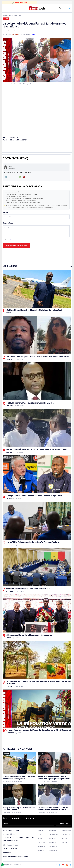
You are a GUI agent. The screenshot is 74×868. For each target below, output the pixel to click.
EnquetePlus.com (67, 830)
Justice (8, 313)
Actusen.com (42, 846)
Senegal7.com (53, 838)
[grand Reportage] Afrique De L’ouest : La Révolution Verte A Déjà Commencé (39, 730)
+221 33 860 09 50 (10, 841)
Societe (9, 359)
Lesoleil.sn (41, 834)
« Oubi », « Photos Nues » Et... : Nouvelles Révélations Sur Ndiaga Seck (34, 310)
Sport (9, 498)
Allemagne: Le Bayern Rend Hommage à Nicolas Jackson (30, 635)
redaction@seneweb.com (18, 857)
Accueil (5, 15)
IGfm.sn (40, 838)
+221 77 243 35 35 (10, 837)
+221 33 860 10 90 (26, 837)
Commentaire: (36, 232)
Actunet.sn (41, 850)
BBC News (64, 838)
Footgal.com (42, 842)
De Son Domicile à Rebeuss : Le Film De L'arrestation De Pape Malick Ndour (37, 449)
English (34, 34)
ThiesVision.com (53, 834)
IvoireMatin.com (66, 834)
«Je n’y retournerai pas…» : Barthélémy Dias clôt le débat (19, 809)
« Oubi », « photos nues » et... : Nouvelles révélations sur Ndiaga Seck (19, 777)
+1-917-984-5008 (10, 848)
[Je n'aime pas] (25, 177)
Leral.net (40, 830)
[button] (10, 177)
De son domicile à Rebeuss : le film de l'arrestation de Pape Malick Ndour (53, 809)
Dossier (11, 733)
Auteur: (36, 215)
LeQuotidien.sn (53, 846)
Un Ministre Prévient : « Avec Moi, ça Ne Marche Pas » (28, 588)
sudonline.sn (52, 842)
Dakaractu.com (53, 850)
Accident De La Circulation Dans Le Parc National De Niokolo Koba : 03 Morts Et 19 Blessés (39, 682)
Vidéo (15, 15)
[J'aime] (19, 177)
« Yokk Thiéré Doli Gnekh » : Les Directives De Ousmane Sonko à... (33, 542)
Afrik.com (64, 842)
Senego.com (52, 830)
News (10, 15)
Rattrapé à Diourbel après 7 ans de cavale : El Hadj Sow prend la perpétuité (54, 777)
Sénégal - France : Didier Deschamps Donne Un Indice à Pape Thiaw (34, 496)
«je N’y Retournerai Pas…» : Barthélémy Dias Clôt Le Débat (30, 403)
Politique (10, 406)
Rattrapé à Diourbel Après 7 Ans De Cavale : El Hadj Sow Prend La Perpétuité (38, 356)
